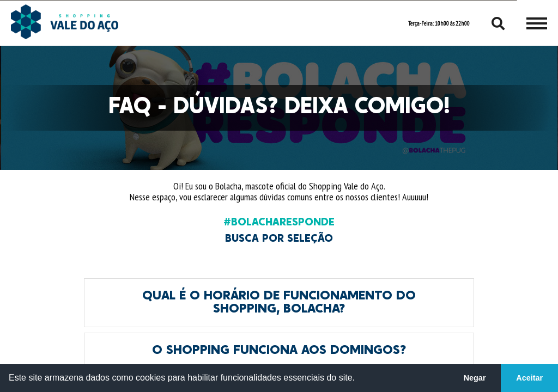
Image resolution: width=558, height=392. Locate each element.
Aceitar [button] (529, 378)
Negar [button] (475, 378)
